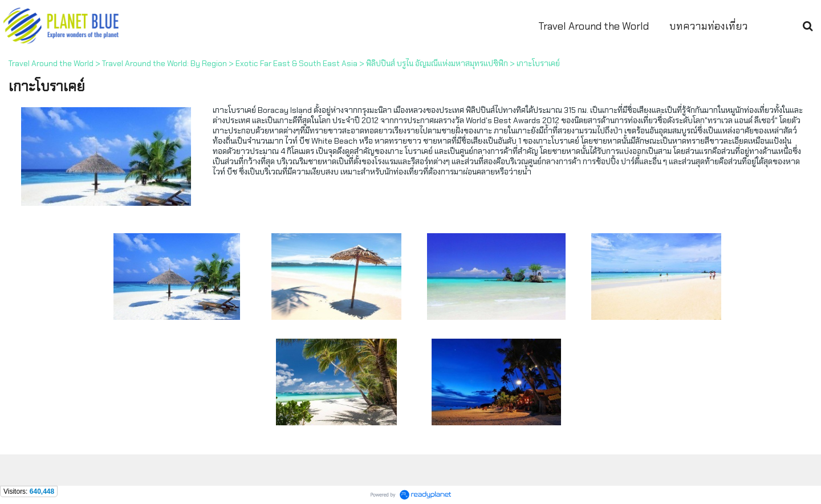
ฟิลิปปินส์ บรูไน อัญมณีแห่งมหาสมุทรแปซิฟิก (437, 63)
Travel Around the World (51, 63)
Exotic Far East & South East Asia (296, 63)
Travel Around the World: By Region (164, 63)
